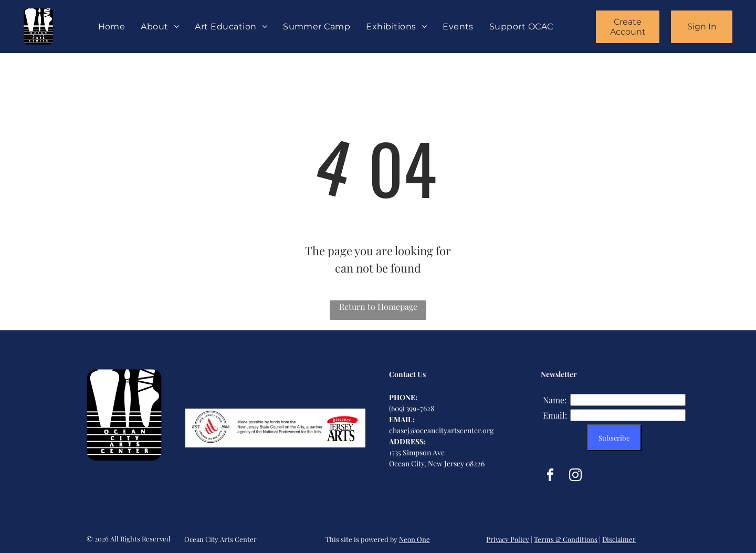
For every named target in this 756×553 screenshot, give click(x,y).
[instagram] (575, 477)
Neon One (414, 539)
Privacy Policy (508, 539)
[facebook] (550, 477)
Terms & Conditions (566, 539)
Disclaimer (619, 539)
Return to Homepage (378, 306)
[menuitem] (112, 27)
